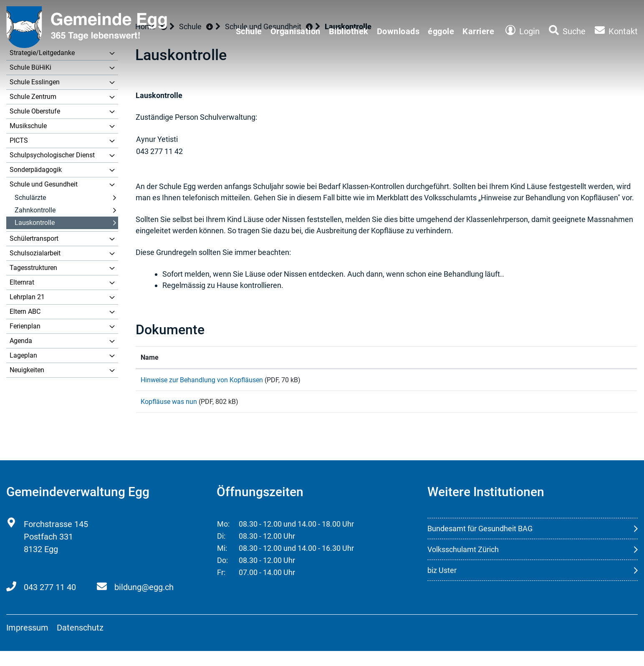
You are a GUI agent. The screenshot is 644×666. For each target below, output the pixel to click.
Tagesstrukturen (33, 268)
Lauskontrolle (35, 223)
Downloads (398, 31)
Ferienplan (25, 326)
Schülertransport (34, 238)
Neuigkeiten (27, 370)
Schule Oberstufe (35, 111)
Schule (249, 31)
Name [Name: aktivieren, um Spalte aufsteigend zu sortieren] (150, 357)
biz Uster (442, 585)
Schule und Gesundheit (44, 184)
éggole (441, 31)
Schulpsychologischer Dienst (52, 155)
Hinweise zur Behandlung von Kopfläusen (202, 380)
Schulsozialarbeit (35, 253)
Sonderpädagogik (36, 170)
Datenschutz (80, 643)
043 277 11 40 (50, 602)
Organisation (295, 31)
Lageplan (23, 355)
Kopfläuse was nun (169, 409)
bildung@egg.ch (144, 602)
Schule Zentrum (33, 97)
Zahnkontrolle (35, 210)
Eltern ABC (25, 312)
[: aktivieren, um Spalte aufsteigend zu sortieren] (579, 358)
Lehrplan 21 (27, 297)
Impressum (27, 643)
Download (579, 385)
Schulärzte (30, 198)
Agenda (21, 341)
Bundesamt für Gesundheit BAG (480, 544)
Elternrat (22, 282)
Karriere (478, 31)
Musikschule (28, 126)
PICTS (19, 140)
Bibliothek (349, 31)
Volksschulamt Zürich (463, 564)
